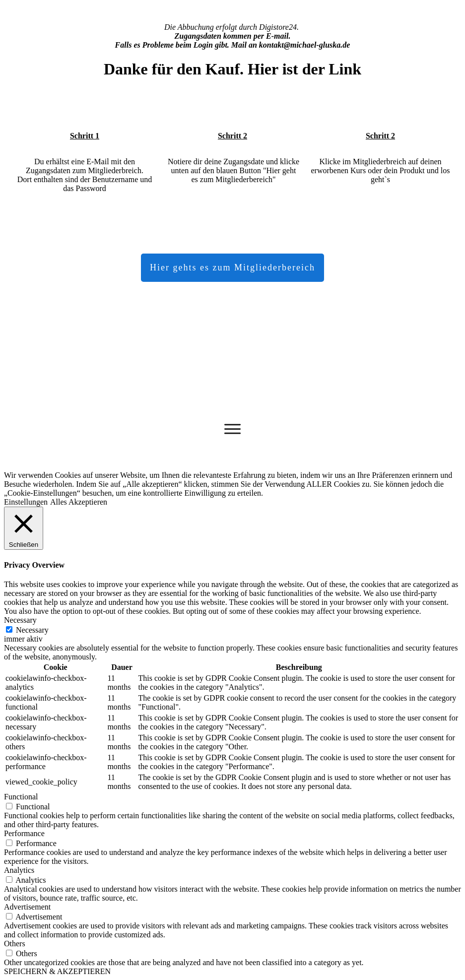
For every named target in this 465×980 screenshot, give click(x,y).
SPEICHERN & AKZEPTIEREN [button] (57, 971)
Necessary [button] (20, 620)
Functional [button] (21, 797)
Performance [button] (24, 833)
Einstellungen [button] (26, 502)
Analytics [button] (19, 870)
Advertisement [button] (27, 907)
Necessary (32, 630)
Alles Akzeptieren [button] (79, 502)
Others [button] (15, 944)
